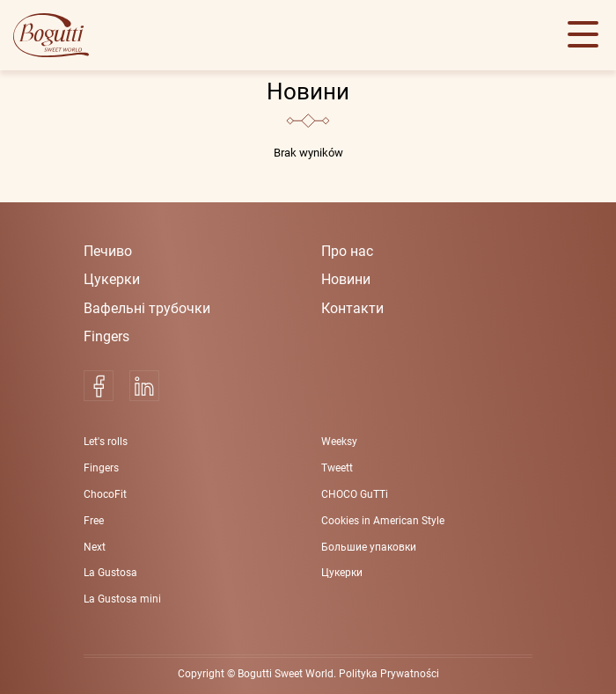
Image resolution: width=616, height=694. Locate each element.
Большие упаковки (369, 547)
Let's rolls (106, 442)
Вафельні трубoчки (147, 308)
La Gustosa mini (122, 599)
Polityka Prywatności (389, 674)
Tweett (337, 468)
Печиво (108, 251)
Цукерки (112, 279)
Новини (346, 279)
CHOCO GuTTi (355, 494)
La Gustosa (110, 573)
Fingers (106, 336)
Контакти (352, 308)
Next (95, 547)
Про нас (347, 251)
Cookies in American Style (383, 521)
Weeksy (339, 442)
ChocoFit (105, 494)
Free (94, 521)
